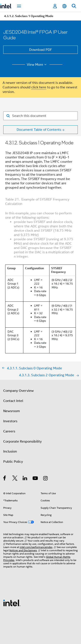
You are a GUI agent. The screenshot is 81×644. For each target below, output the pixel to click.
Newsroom (12, 411)
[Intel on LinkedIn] (25, 479)
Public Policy (13, 462)
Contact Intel (13, 401)
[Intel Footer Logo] (12, 603)
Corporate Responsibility (22, 442)
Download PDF (41, 50)
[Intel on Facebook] (5, 479)
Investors (10, 421)
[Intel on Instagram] (46, 479)
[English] (64, 6)
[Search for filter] (40, 116)
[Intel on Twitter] (15, 479)
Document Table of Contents (39, 130)
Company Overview (18, 391)
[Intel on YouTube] (36, 479)
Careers (9, 431)
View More (37, 65)
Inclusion (10, 451)
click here (39, 87)
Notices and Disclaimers (23, 550)
